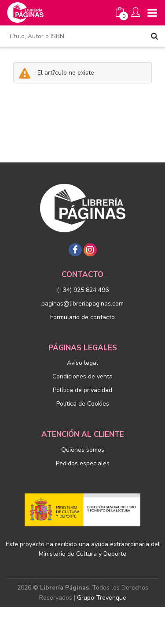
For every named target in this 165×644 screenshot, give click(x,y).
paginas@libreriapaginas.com (82, 304)
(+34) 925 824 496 (83, 290)
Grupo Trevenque (102, 598)
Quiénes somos (83, 450)
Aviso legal (82, 363)
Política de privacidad (82, 390)
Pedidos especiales (83, 463)
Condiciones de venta (82, 376)
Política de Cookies (83, 404)
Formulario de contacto (82, 317)
